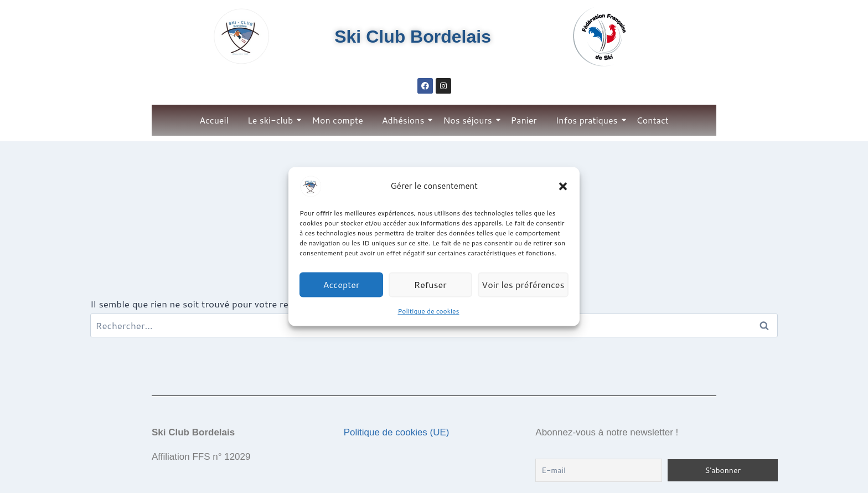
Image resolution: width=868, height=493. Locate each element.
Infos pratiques (589, 120)
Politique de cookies (429, 311)
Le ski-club (272, 120)
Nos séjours (469, 120)
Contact (653, 120)
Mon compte (337, 120)
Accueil (214, 120)
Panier (524, 120)
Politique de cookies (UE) (397, 432)
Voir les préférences (524, 284)
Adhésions (405, 120)
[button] (563, 186)
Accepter (342, 284)
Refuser (432, 284)
